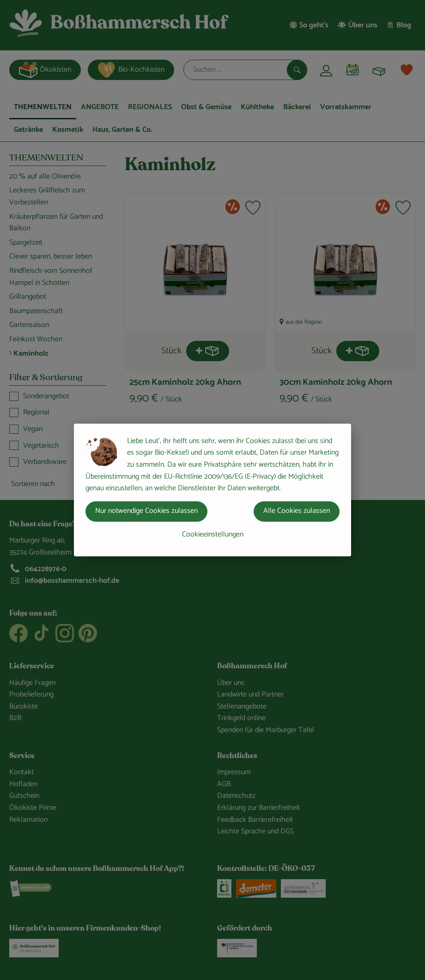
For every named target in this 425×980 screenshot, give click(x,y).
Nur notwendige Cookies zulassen (146, 511)
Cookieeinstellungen (213, 534)
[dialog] (212, 490)
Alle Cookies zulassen (297, 511)
